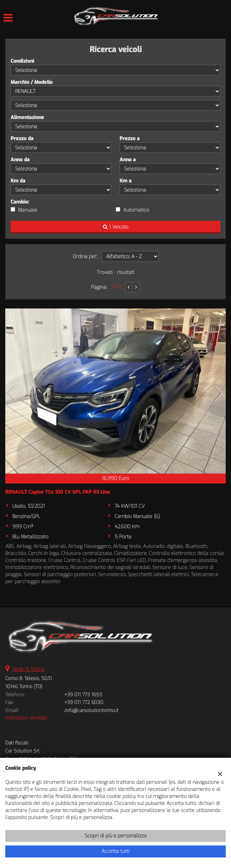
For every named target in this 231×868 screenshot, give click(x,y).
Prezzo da (22, 139)
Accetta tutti (115, 851)
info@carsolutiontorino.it (91, 710)
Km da (18, 181)
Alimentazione (27, 117)
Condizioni (22, 61)
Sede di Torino (28, 669)
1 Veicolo (116, 227)
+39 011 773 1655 (83, 695)
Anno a (128, 160)
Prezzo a (130, 139)
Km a (126, 181)
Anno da (20, 160)
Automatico (136, 210)
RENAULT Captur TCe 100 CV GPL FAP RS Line (58, 492)
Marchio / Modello (32, 82)
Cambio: (20, 202)
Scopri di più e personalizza (116, 836)
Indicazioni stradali (26, 718)
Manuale (28, 210)
